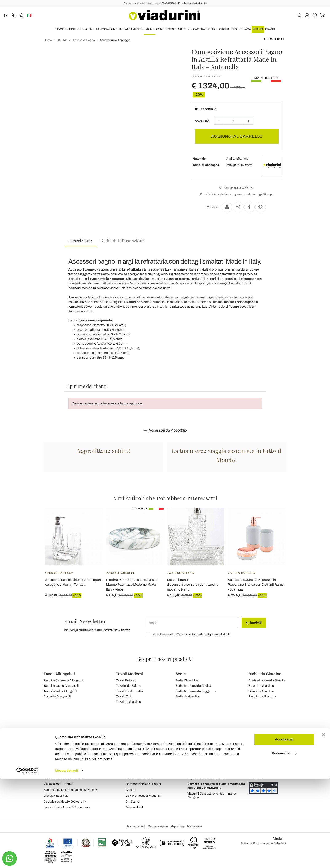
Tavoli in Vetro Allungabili (60, 691)
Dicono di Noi (134, 807)
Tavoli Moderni (129, 674)
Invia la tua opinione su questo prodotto (226, 194)
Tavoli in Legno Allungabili (61, 686)
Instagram (258, 766)
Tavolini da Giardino (262, 696)
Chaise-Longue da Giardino (267, 680)
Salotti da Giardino (261, 686)
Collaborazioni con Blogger (143, 784)
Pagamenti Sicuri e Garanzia (206, 778)
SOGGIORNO (86, 29)
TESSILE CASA (241, 29)
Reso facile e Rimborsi (202, 772)
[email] (192, 623)
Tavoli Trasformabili (129, 691)
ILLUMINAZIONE (107, 29)
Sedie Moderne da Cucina (193, 686)
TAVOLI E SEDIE (65, 29)
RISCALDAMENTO (131, 29)
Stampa (266, 194)
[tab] (80, 241)
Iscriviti (254, 623)
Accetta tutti (284, 829)
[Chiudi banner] (323, 824)
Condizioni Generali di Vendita (145, 772)
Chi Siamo (132, 802)
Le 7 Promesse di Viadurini (143, 796)
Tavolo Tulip (124, 696)
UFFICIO (212, 29)
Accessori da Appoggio (165, 430)
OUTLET (258, 29)
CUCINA (224, 29)
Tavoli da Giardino (128, 702)
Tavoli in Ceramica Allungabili (63, 680)
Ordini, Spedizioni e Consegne (207, 766)
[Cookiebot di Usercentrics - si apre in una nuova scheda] (27, 860)
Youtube (256, 772)
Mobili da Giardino (265, 674)
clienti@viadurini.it (56, 796)
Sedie (181, 674)
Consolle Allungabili (57, 696)
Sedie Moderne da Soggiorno (196, 691)
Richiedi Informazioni (122, 240)
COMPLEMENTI (166, 29)
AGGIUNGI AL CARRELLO (237, 136)
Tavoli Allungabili (59, 674)
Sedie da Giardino (188, 696)
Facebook (258, 760)
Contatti (131, 790)
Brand (270, 29)
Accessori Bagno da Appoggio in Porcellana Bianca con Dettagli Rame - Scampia (256, 585)
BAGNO (149, 29)
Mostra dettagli (67, 860)
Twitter (255, 778)
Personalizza (284, 842)
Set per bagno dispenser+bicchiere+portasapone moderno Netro (193, 585)
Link (227, 634)
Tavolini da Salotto (129, 686)
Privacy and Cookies (139, 778)
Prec (269, 39)
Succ (279, 39)
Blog (129, 766)
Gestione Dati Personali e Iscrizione (211, 760)
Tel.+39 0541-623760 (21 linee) (64, 772)
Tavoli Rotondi (126, 680)
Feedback (132, 760)
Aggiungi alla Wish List (236, 188)
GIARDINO (185, 29)
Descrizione (80, 240)
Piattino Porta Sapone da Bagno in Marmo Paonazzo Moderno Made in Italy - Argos (133, 585)
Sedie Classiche (186, 680)
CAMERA (199, 29)
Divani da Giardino (261, 691)
